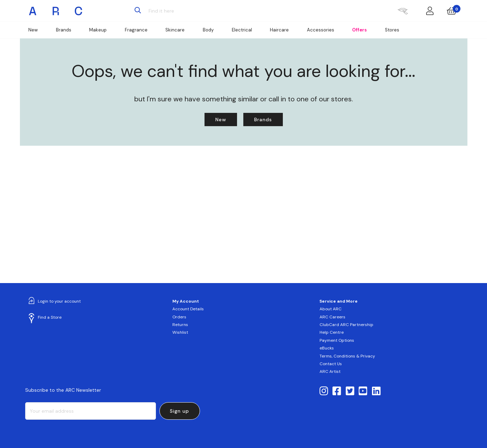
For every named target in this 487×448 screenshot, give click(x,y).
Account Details (188, 309)
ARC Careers (332, 317)
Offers (359, 30)
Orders (179, 317)
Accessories (321, 30)
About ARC (331, 309)
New (33, 30)
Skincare (175, 30)
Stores (392, 30)
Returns (180, 325)
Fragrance (136, 30)
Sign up (180, 411)
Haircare (279, 30)
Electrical (242, 30)
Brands (64, 30)
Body (208, 30)
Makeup (98, 30)
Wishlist (180, 332)
